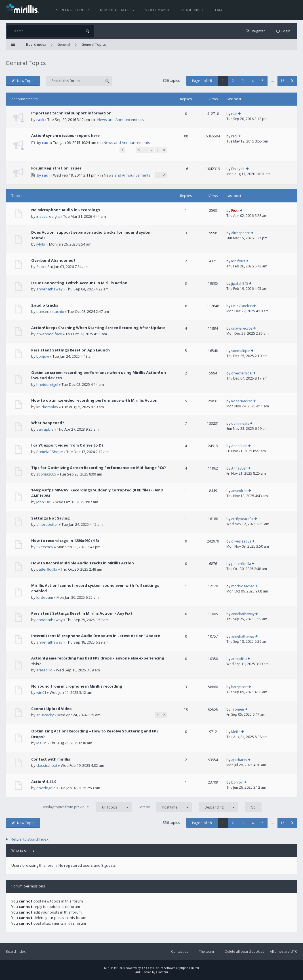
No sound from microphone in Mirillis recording (77, 686)
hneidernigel (47, 384)
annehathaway (50, 289)
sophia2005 (46, 474)
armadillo (44, 670)
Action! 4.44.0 (44, 782)
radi (40, 120)
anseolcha (239, 491)
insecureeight (48, 216)
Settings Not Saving (51, 518)
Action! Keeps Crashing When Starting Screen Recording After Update (98, 328)
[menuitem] (283, 31)
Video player (157, 10)
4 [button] (253, 81)
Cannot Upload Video (51, 709)
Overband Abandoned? (53, 260)
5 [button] (263, 81)
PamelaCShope (50, 452)
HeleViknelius (242, 306)
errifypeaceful (242, 519)
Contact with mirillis (51, 759)
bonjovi (43, 356)
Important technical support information (71, 113)
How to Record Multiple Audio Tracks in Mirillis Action (83, 563)
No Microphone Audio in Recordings (66, 210)
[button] (292, 81)
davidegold (46, 788)
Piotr (235, 211)
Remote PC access (117, 10)
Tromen (238, 709)
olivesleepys (241, 541)
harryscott (239, 687)
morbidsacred (243, 586)
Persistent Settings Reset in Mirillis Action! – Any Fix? (82, 613)
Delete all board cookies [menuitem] (244, 951)
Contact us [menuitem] (180, 951)
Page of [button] (202, 81)
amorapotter (47, 524)
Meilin (41, 743)
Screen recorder (72, 10)
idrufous (238, 261)
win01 (41, 692)
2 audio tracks (45, 305)
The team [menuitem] (206, 951)
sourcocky (45, 715)
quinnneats (240, 423)
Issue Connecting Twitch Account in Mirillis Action (79, 283)
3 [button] (243, 81)
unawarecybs (242, 328)
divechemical (242, 373)
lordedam (45, 597)
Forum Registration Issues (56, 168)
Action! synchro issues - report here (65, 135)
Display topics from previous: (87, 807)
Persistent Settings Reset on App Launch (71, 350)
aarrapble (45, 429)
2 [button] (233, 81)
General (64, 44)
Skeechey (45, 547)
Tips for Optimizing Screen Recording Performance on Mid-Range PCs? (99, 468)
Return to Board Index (30, 839)
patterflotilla (47, 569)
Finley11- (238, 169)
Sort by (165, 807)
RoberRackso (242, 401)
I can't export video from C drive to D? (67, 445)
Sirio (40, 267)
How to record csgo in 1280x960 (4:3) (65, 541)
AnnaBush (239, 446)
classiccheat (47, 765)
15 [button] (283, 81)
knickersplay (47, 407)
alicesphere (241, 233)
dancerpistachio (50, 311)
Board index (192, 10)
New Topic (23, 81)
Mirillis (109, 968)
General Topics (94, 44)
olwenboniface (49, 334)
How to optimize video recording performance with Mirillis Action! (95, 400)
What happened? (48, 423)
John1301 (44, 502)
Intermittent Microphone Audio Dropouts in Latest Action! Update (96, 636)
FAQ (218, 10)
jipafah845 (240, 283)
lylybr (41, 244)
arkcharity (239, 760)
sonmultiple (241, 351)
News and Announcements (121, 120)
